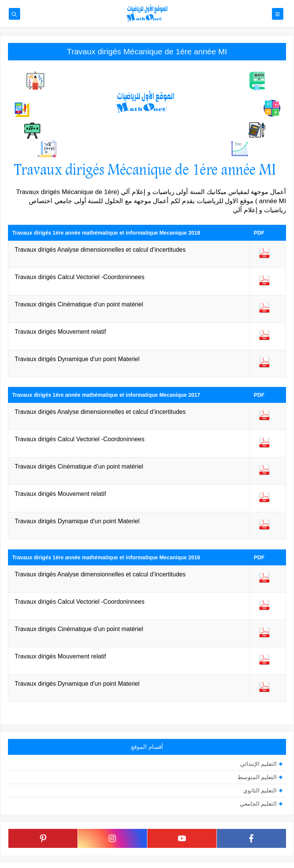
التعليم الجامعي (258, 804)
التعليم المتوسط (257, 777)
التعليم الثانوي (260, 790)
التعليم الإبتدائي (258, 764)
